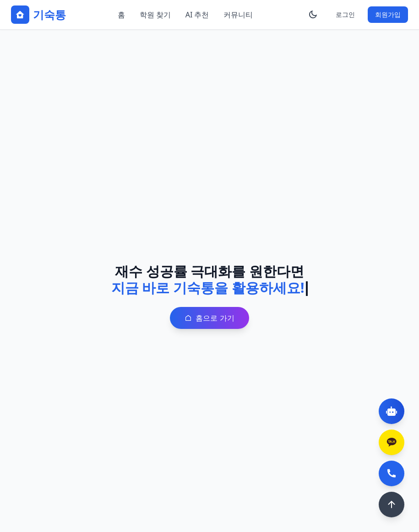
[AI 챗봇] (392, 411)
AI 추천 (197, 15)
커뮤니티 (238, 15)
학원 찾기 (155, 15)
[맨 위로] (392, 505)
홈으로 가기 (209, 318)
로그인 (345, 14)
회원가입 (388, 14)
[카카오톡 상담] (392, 442)
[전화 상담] (392, 473)
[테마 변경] (313, 15)
